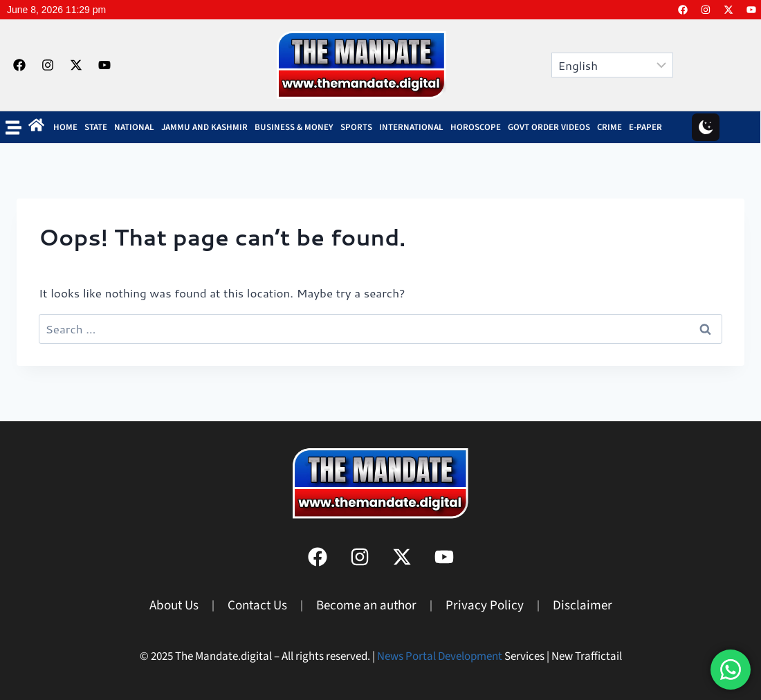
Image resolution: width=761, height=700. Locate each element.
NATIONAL (134, 127)
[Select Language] (612, 65)
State (96, 127)
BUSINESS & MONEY (294, 127)
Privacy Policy (485, 606)
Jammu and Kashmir (204, 127)
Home (65, 127)
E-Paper (645, 127)
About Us (174, 606)
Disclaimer (583, 606)
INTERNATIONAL (411, 127)
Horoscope (476, 127)
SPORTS (356, 127)
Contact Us (257, 606)
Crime (609, 127)
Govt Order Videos (549, 127)
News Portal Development (440, 656)
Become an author (366, 606)
